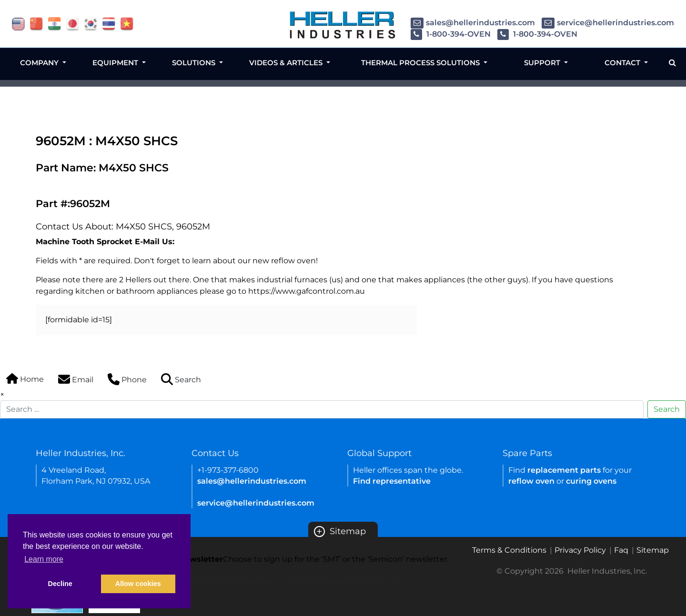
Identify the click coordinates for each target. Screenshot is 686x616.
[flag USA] (18, 23)
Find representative (392, 481)
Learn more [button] (44, 559)
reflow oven (531, 481)
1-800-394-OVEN (451, 34)
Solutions (195, 63)
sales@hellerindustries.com (473, 23)
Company (40, 63)
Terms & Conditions (509, 550)
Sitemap (340, 531)
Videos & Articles (287, 63)
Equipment (116, 63)
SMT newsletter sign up (230, 581)
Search (667, 409)
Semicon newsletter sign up (343, 581)
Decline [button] (60, 584)
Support (543, 63)
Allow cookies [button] (138, 584)
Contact (623, 63)
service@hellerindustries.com (608, 23)
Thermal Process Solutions (421, 63)
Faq (621, 550)
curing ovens (591, 481)
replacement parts (564, 470)
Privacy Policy (580, 550)
